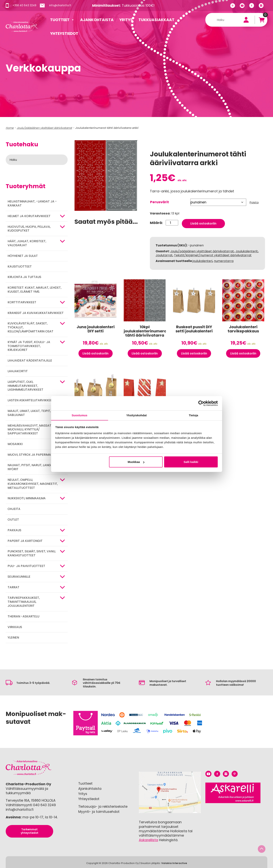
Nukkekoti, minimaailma (27, 498)
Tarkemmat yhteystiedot (29, 831)
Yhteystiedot (64, 33)
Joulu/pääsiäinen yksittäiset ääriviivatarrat (44, 128)
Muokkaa (136, 462)
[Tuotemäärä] (172, 222)
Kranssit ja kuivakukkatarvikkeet (36, 313)
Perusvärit (159, 202)
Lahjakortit (18, 371)
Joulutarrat (164, 254)
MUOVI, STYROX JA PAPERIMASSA (32, 455)
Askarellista (149, 840)
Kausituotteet (20, 266)
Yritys (126, 20)
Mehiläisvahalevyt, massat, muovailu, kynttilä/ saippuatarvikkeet (30, 430)
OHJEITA (14, 509)
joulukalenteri (202, 259)
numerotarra (224, 259)
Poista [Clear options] (254, 202)
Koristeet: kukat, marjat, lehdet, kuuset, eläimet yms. (34, 290)
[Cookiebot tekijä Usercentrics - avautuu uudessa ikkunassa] (201, 403)
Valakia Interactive (174, 863)
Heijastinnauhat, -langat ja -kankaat (32, 203)
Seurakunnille (19, 577)
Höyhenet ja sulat (23, 256)
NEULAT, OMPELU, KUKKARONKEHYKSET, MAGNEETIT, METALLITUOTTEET (33, 484)
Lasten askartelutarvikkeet (31, 400)
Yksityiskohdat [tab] (136, 415)
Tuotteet (62, 20)
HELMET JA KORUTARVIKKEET (29, 216)
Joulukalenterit (247, 250)
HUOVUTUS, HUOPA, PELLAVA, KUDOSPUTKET (29, 229)
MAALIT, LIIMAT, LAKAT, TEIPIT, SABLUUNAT (29, 413)
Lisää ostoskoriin (204, 222)
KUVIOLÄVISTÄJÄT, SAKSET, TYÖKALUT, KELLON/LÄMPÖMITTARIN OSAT (30, 327)
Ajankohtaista (97, 20)
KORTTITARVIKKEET (22, 302)
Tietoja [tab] (193, 415)
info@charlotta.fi (61, 5)
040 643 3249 (45, 805)
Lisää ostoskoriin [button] (96, 354)
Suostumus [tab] (80, 415)
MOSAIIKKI (15, 444)
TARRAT (13, 587)
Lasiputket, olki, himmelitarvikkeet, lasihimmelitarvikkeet (25, 386)
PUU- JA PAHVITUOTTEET (26, 566)
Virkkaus (15, 627)
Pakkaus (14, 530)
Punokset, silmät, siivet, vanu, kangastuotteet (32, 553)
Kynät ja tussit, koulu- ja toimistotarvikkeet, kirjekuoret (29, 346)
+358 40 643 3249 (25, 5)
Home (10, 128)
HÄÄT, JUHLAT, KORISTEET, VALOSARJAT (27, 243)
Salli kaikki (191, 462)
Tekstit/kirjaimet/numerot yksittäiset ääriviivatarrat (213, 254)
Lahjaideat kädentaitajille (30, 360)
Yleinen (13, 637)
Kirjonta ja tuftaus (24, 277)
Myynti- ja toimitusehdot (99, 811)
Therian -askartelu (23, 616)
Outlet (13, 520)
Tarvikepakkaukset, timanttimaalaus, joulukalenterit (24, 602)
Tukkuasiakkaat (156, 20)
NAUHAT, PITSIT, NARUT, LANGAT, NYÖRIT (32, 467)
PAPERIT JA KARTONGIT (25, 541)
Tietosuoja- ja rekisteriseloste (103, 806)
